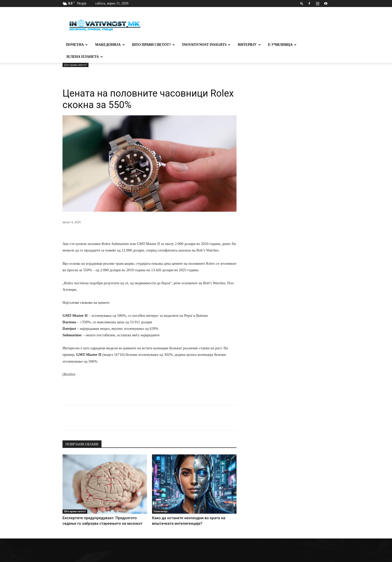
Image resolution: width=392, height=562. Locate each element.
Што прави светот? (153, 45)
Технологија (160, 499)
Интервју (249, 45)
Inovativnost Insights (206, 45)
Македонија (110, 45)
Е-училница (282, 45)
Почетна (77, 45)
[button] (302, 3)
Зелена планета (84, 57)
